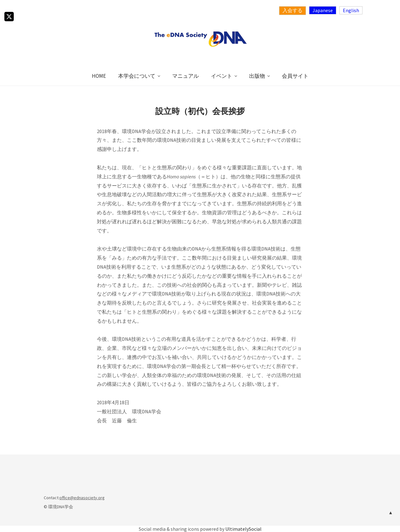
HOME (99, 76)
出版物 (257, 76)
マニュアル (185, 76)
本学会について (137, 76)
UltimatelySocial (243, 529)
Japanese (323, 10)
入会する (292, 10)
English (351, 10)
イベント (222, 76)
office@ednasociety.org (82, 498)
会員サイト (295, 76)
